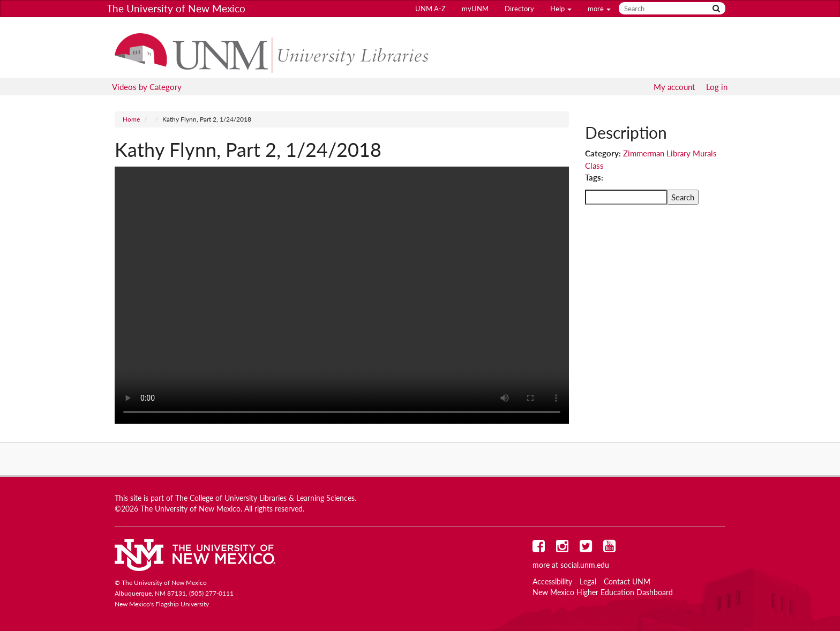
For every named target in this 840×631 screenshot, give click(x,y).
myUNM (475, 9)
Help (561, 9)
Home (131, 119)
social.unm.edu (585, 565)
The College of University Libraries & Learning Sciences (265, 498)
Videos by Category (147, 87)
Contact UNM (627, 582)
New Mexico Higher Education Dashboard (603, 592)
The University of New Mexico (176, 8)
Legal (588, 582)
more (599, 9)
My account (674, 87)
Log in (717, 87)
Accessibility (552, 582)
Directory (519, 9)
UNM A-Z (430, 9)
